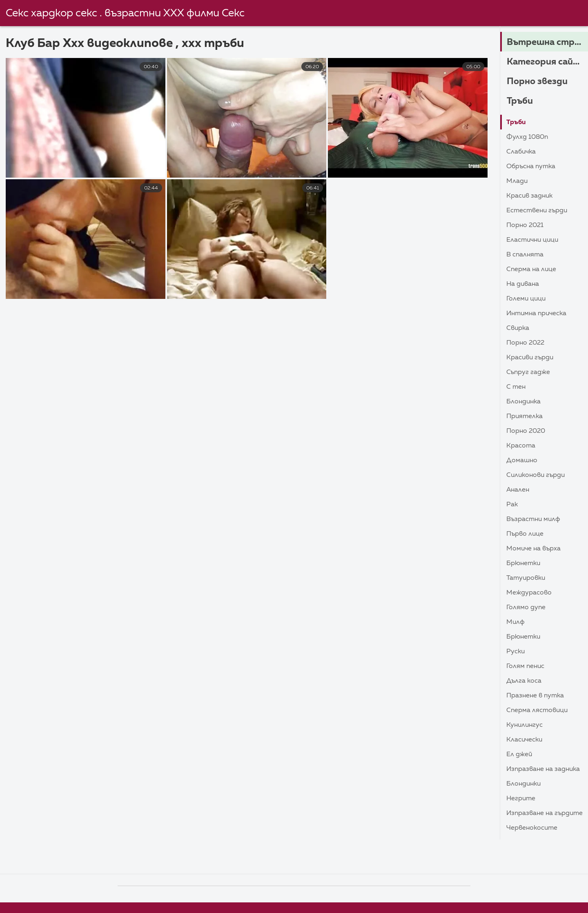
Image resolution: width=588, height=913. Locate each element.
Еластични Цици (532, 240)
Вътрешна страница (547, 42)
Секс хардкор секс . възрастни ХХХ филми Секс (125, 13)
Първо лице (525, 534)
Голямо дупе (526, 608)
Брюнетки (523, 563)
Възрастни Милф (533, 519)
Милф (516, 622)
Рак (512, 505)
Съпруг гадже (528, 372)
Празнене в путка (535, 696)
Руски (516, 652)
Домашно (522, 461)
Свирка (518, 328)
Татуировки (526, 578)
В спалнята (525, 255)
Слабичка (521, 152)
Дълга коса (524, 681)
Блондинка (523, 402)
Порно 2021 (525, 225)
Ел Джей (519, 755)
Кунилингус (525, 725)
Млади (517, 181)
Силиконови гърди (536, 475)
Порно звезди (537, 82)
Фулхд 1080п (527, 137)
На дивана (523, 284)
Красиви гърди (530, 358)
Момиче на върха (533, 549)
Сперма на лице (531, 269)
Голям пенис (525, 666)
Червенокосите (532, 828)
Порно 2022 (525, 343)
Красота (521, 446)
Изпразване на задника (543, 769)
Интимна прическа (536, 314)
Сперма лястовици (537, 710)
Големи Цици (526, 299)
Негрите (521, 799)
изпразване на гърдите (545, 813)
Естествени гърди (537, 211)
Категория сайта (546, 62)
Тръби (520, 101)
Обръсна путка (531, 167)
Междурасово (529, 593)
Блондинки (523, 784)
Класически (524, 740)
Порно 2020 (526, 431)
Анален (518, 490)
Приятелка (525, 416)
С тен (516, 387)
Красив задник (529, 196)
